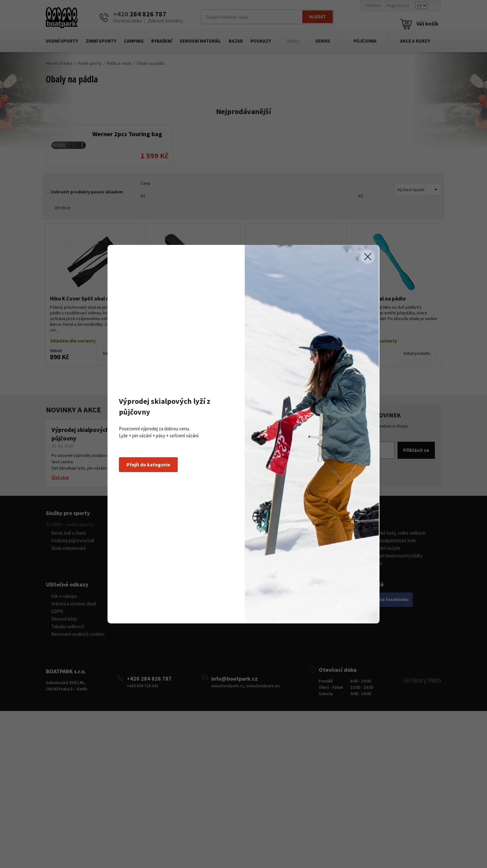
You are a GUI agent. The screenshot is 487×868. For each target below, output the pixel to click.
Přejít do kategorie (148, 464)
